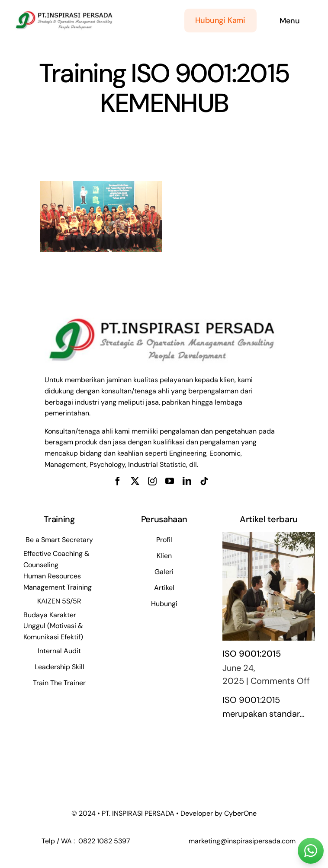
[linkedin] (187, 481)
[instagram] (152, 481)
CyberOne (240, 813)
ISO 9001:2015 (252, 654)
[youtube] (170, 481)
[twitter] (135, 481)
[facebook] (118, 481)
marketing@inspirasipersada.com (242, 841)
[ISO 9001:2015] (269, 586)
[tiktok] (204, 481)
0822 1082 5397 (103, 841)
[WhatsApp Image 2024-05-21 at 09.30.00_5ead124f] (64, 13)
